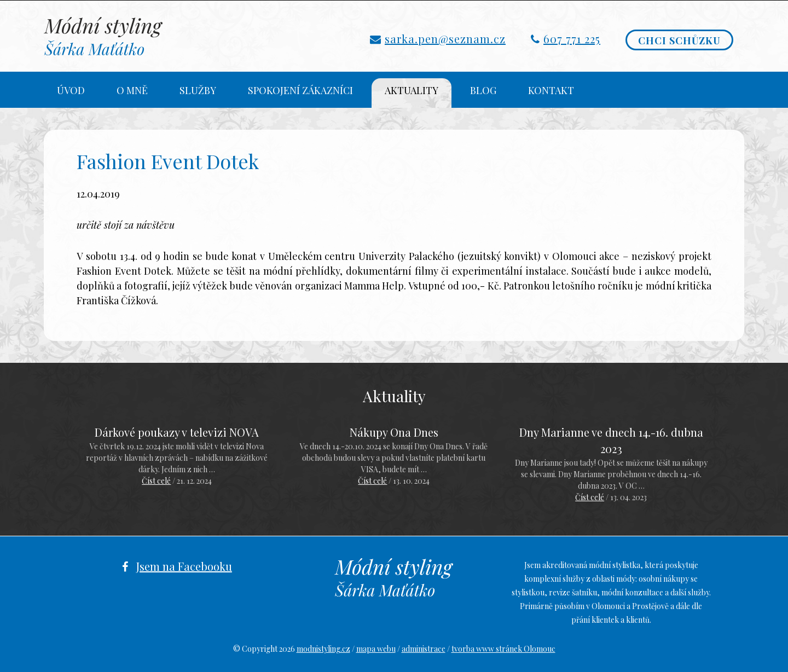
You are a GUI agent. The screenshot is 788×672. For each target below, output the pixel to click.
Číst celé (156, 481)
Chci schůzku (679, 40)
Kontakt (551, 90)
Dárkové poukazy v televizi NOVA (177, 432)
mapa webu (376, 649)
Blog (483, 90)
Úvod (71, 90)
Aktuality (412, 90)
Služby (198, 90)
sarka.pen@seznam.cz (445, 39)
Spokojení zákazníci (300, 90)
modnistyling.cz (323, 649)
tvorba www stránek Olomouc (503, 649)
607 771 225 (572, 39)
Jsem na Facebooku (184, 566)
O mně (132, 90)
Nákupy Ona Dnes (394, 432)
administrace (424, 649)
